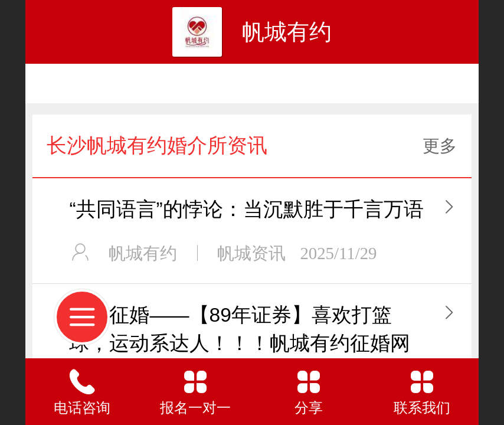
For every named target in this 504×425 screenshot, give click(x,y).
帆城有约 (287, 32)
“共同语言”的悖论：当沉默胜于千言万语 (246, 209)
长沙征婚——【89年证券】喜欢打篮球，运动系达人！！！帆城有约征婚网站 (240, 343)
